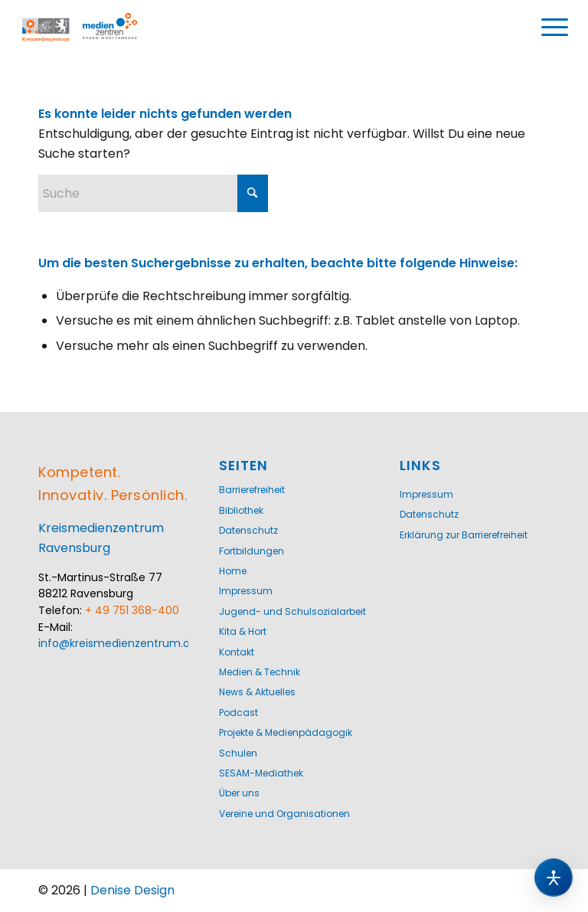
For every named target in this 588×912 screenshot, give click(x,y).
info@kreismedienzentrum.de (118, 643)
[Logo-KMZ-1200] (96, 28)
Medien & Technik (260, 672)
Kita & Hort (243, 631)
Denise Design (132, 890)
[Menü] (555, 28)
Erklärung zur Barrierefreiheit (464, 535)
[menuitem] (555, 28)
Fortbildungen (252, 551)
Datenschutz (248, 530)
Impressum (246, 591)
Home (233, 571)
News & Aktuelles (257, 692)
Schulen (238, 753)
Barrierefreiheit (252, 490)
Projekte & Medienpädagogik (286, 732)
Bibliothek (241, 510)
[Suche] (153, 193)
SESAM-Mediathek (261, 773)
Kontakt (237, 652)
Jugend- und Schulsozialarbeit (292, 611)
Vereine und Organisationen (284, 814)
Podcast (238, 713)
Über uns (239, 793)
